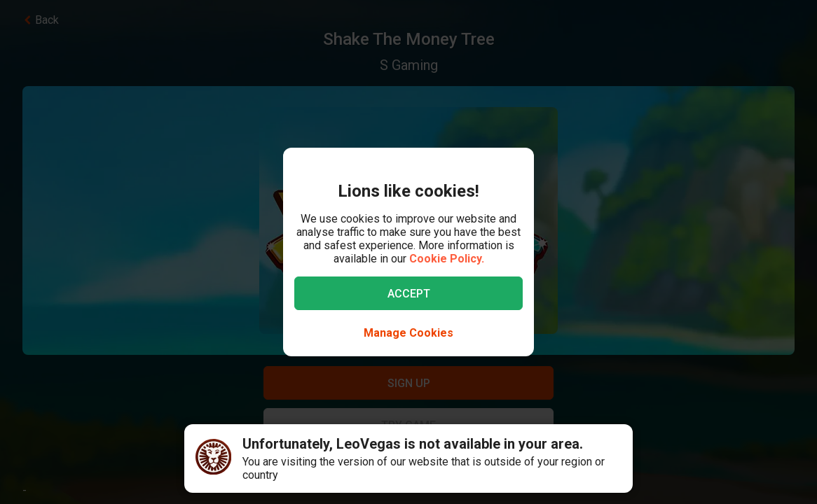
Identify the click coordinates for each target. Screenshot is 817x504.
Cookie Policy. (447, 259)
